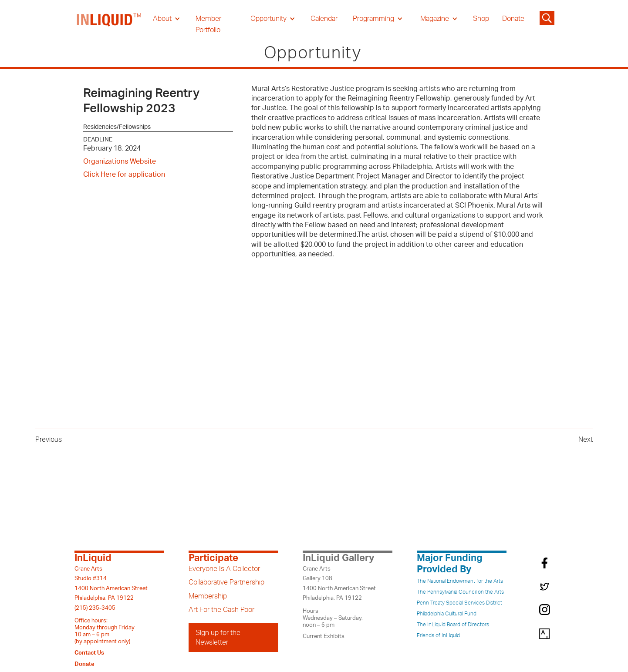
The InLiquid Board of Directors (453, 625)
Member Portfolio (208, 24)
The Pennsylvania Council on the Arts (460, 592)
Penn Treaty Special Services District (459, 603)
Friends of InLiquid (438, 635)
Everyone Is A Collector (224, 569)
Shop (481, 19)
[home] (109, 24)
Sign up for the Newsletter (218, 638)
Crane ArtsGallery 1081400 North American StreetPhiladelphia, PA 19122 (339, 583)
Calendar (324, 19)
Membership (208, 596)
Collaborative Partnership (226, 582)
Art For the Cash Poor (221, 610)
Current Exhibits (324, 636)
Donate (513, 19)
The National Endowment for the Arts (460, 581)
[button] (167, 19)
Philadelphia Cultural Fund (447, 614)
